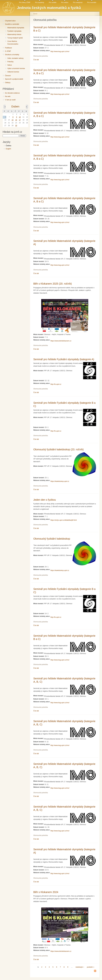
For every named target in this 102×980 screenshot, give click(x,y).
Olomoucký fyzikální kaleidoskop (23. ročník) (59, 449)
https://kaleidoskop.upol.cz (60, 481)
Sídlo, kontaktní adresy (15, 58)
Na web (8, 96)
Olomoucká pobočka (41, 56)
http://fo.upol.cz (56, 384)
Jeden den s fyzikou (45, 500)
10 (20, 117)
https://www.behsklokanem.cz (61, 341)
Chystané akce (10, 21)
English (8, 149)
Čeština (8, 146)
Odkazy (8, 83)
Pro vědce (65, 2)
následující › (80, 967)
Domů (35, 14)
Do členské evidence (12, 93)
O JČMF (8, 51)
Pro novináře (92, 2)
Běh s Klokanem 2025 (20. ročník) (53, 284)
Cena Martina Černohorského (13, 43)
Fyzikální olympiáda (14, 31)
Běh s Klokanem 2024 (46, 892)
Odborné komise (13, 72)
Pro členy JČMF (25, 2)
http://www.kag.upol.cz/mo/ (60, 51)
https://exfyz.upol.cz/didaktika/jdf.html (64, 520)
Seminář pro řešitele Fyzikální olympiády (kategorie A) (64, 359)
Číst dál (36, 60)
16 (16, 120)
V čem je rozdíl (10, 100)
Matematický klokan (14, 34)
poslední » (90, 967)
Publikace (8, 48)
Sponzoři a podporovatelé (14, 79)
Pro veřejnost (78, 2)
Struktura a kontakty (12, 55)
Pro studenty (40, 2)
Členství (8, 76)
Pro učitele (53, 2)
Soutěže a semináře (12, 24)
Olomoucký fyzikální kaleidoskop (52, 539)
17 (20, 120)
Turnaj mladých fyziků (15, 38)
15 (13, 120)
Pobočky (10, 62)
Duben (15, 106)
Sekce (10, 65)
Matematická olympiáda (16, 28)
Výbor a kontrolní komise (16, 68)
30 (16, 126)
